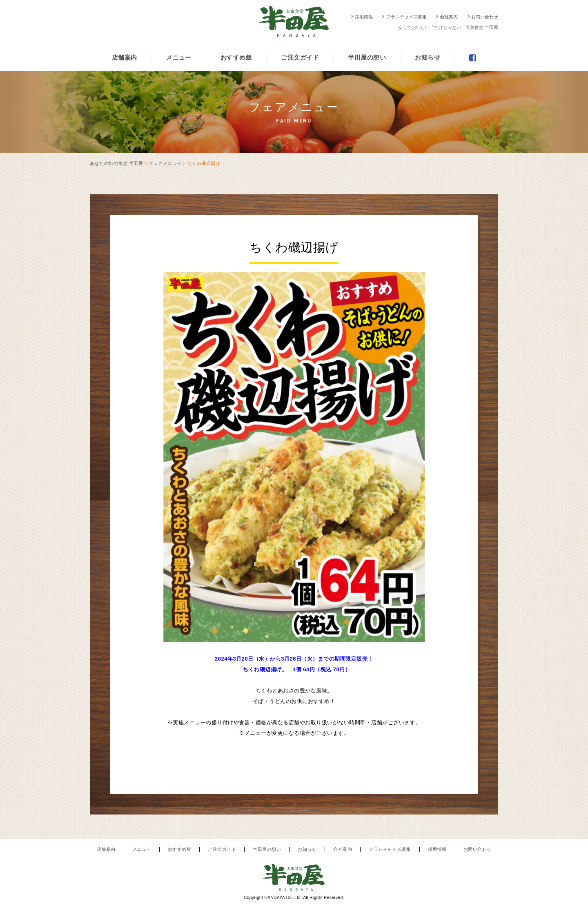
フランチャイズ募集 (406, 17)
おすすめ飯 (236, 57)
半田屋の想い (367, 57)
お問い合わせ (485, 17)
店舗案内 (125, 57)
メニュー (179, 57)
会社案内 (449, 17)
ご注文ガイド (300, 57)
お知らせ (428, 57)
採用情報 (364, 17)
